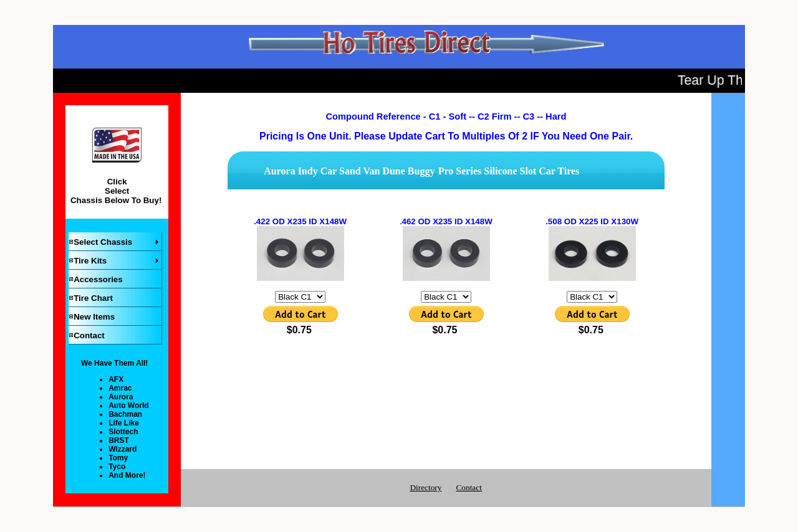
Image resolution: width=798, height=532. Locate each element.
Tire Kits (90, 261)
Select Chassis (103, 242)
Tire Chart (93, 298)
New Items (94, 317)
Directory (425, 487)
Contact (89, 335)
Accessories (98, 279)
